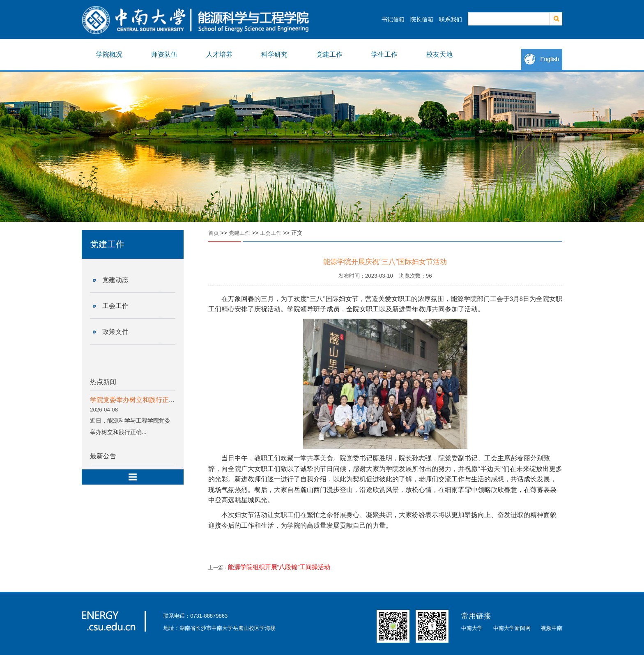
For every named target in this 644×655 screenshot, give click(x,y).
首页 (214, 233)
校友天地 (439, 54)
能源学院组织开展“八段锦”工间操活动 (279, 567)
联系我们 (451, 19)
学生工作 (384, 54)
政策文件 (115, 332)
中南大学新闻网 (512, 628)
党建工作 (329, 54)
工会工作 (115, 306)
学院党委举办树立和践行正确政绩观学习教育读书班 (166, 400)
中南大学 (472, 628)
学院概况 (109, 54)
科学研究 (274, 54)
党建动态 (115, 280)
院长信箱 (422, 19)
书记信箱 (393, 19)
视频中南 (552, 628)
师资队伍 (164, 54)
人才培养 (219, 54)
